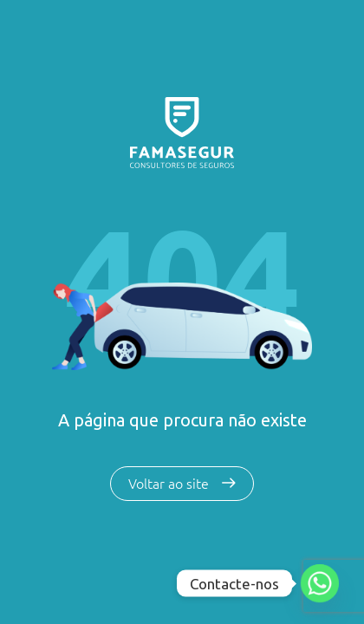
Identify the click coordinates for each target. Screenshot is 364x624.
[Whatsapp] (320, 583)
